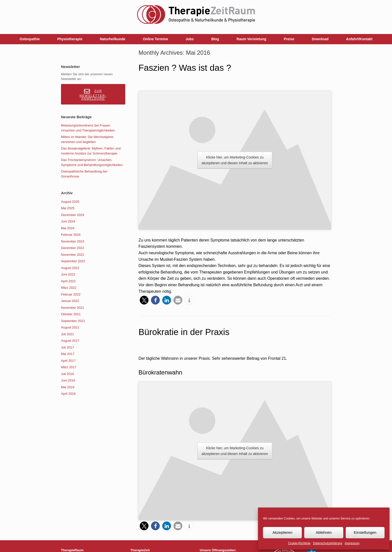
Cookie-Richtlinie (299, 543)
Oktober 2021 (71, 314)
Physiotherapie (70, 39)
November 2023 (73, 241)
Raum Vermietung (251, 39)
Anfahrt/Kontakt (359, 39)
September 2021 (73, 321)
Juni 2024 (68, 221)
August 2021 (70, 327)
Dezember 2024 (73, 215)
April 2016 (68, 394)
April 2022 (68, 281)
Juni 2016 (68, 380)
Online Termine (155, 39)
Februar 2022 (71, 294)
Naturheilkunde (112, 39)
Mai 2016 (68, 387)
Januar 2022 (70, 301)
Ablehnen (324, 532)
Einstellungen (365, 532)
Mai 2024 (68, 228)
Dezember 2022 (73, 248)
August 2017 (70, 341)
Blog (215, 39)
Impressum (352, 543)
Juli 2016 (67, 374)
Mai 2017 (68, 354)
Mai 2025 (68, 208)
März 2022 (69, 288)
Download (320, 39)
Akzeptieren (282, 532)
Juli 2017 (67, 347)
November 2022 (73, 255)
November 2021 (73, 308)
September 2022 (73, 261)
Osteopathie (30, 39)
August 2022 (70, 268)
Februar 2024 (71, 235)
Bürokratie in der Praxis (184, 332)
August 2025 (70, 202)
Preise (289, 39)
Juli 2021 (67, 334)
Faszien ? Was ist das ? (185, 68)
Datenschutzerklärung (328, 543)
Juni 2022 (68, 274)
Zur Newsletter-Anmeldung (93, 94)
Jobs (190, 39)
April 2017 (68, 361)
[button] (144, 300)
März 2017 (69, 367)
